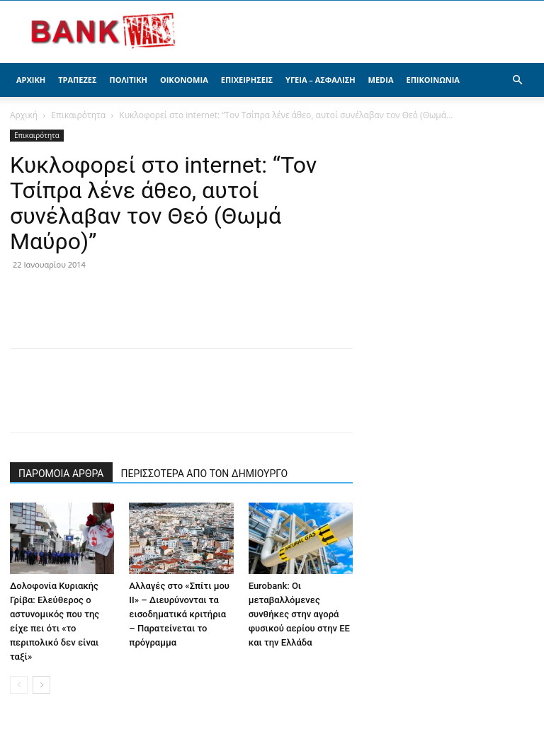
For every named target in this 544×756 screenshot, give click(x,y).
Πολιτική (128, 80)
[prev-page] (19, 685)
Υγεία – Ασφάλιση (321, 80)
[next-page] (41, 685)
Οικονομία (184, 80)
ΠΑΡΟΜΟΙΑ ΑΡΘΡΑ (61, 474)
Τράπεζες (77, 80)
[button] (517, 80)
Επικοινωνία (432, 80)
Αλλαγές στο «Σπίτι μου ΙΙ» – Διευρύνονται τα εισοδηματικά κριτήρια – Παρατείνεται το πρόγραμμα (179, 614)
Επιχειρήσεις (247, 80)
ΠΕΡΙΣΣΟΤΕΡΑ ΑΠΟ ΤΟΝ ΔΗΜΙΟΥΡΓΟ (205, 474)
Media (381, 80)
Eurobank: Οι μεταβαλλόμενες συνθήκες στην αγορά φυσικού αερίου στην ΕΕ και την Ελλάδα (299, 614)
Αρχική (31, 80)
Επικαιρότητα (78, 115)
